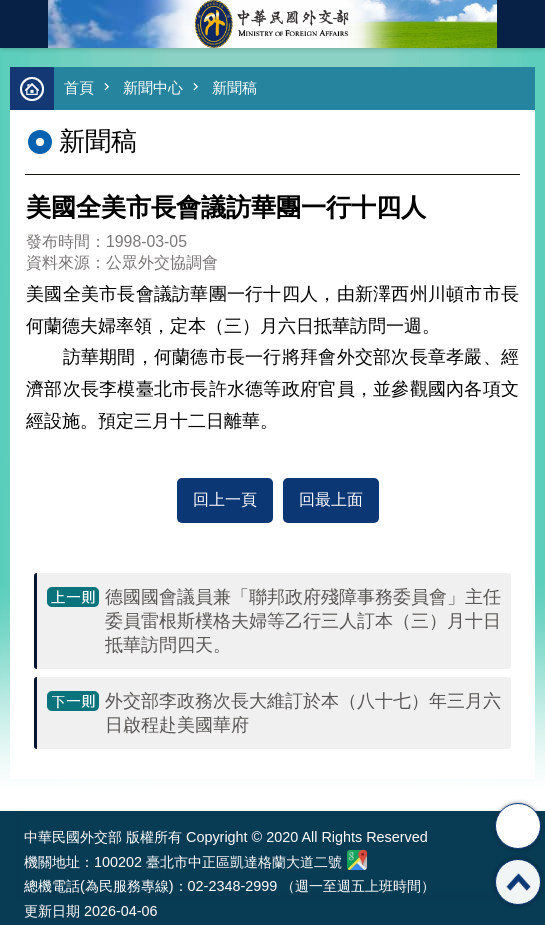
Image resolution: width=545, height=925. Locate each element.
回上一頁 (225, 499)
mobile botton (24, 24)
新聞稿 (234, 87)
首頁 (79, 87)
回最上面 (331, 499)
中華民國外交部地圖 (357, 860)
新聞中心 (153, 87)
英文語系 (521, 24)
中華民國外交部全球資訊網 (273, 24)
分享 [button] (518, 826)
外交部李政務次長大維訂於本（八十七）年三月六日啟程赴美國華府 (303, 713)
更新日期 (52, 911)
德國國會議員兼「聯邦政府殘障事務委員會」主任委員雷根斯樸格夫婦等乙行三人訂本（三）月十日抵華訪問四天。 (303, 621)
